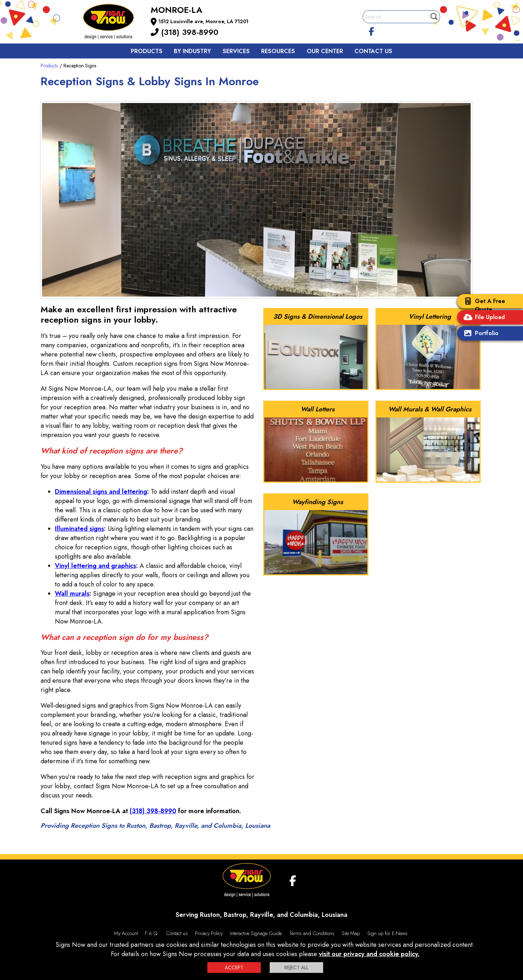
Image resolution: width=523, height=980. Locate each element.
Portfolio (480, 334)
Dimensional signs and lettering (101, 492)
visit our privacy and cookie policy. (369, 954)
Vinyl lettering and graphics (95, 566)
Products (147, 51)
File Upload (483, 318)
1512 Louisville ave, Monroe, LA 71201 (203, 21)
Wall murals (72, 594)
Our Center (325, 51)
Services (236, 51)
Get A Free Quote (483, 305)
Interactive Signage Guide (256, 933)
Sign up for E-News (387, 933)
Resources (278, 51)
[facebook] (372, 30)
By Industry (192, 51)
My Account (126, 933)
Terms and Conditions (312, 933)
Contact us (373, 51)
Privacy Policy (209, 933)
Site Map (351, 933)
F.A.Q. (152, 933)
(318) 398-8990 (185, 32)
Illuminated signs (79, 529)
